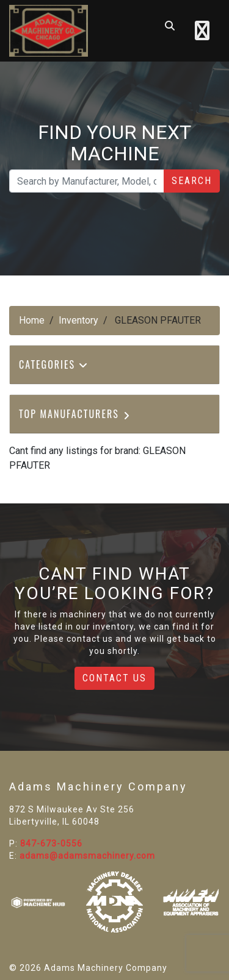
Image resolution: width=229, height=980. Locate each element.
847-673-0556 (51, 843)
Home (32, 320)
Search (192, 181)
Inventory (78, 320)
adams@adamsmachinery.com (87, 856)
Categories (54, 364)
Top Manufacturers (75, 414)
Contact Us (114, 678)
